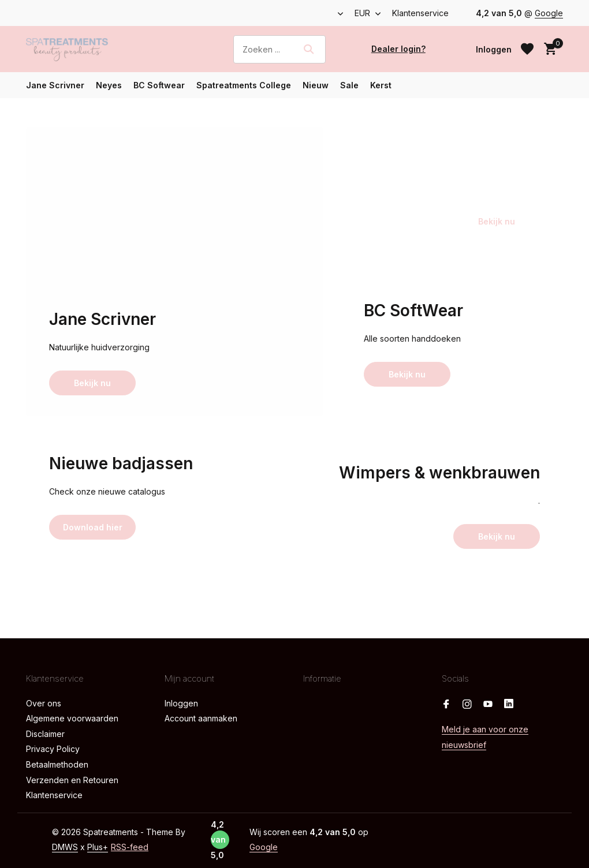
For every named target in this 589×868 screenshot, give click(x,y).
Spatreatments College (244, 85)
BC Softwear (159, 85)
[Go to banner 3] (452, 348)
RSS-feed (130, 847)
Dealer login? (398, 49)
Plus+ (98, 847)
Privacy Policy (53, 749)
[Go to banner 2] (452, 195)
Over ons (44, 703)
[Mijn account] (494, 49)
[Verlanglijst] (527, 49)
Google (549, 13)
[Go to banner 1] (175, 271)
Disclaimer (45, 734)
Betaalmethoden (57, 764)
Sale (349, 85)
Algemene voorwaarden (72, 718)
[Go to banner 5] (414, 501)
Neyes (109, 85)
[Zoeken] (279, 49)
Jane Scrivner (55, 85)
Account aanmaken (201, 718)
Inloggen (181, 703)
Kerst (381, 85)
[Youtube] (488, 705)
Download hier (93, 527)
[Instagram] (467, 705)
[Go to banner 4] (137, 501)
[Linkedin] (509, 705)
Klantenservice (420, 13)
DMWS (65, 847)
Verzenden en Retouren (72, 780)
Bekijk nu (92, 383)
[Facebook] (446, 705)
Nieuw (316, 85)
